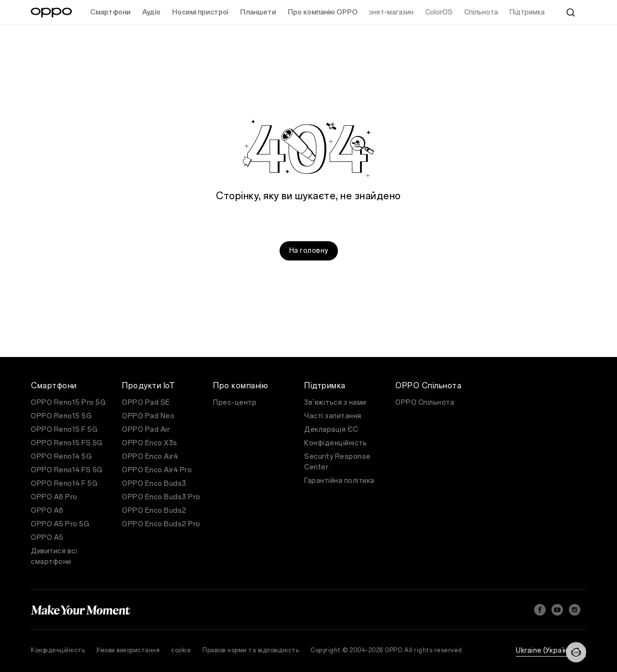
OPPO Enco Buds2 (154, 511)
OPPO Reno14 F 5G (64, 484)
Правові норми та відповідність (251, 650)
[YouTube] (557, 610)
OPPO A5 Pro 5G (60, 524)
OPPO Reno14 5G (61, 457)
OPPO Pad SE (146, 403)
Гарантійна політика (339, 481)
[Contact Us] (576, 652)
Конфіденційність (335, 443)
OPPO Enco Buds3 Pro (161, 497)
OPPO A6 (47, 511)
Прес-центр (235, 403)
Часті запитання (333, 416)
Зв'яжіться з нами (335, 403)
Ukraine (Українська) (551, 651)
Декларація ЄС (331, 430)
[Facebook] (540, 610)
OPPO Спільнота (425, 403)
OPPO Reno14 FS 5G (67, 470)
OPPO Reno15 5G (61, 416)
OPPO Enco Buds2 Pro (161, 524)
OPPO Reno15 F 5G (64, 430)
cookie (181, 650)
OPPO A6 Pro (54, 497)
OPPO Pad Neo (148, 416)
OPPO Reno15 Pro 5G (68, 403)
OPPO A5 (47, 538)
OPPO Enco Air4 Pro (157, 470)
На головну (309, 251)
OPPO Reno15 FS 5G (67, 443)
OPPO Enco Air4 (150, 457)
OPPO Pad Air (146, 430)
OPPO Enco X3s (150, 443)
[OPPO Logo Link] (51, 13)
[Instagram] (575, 610)
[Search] (571, 13)
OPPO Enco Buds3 (154, 484)
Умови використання (128, 650)
